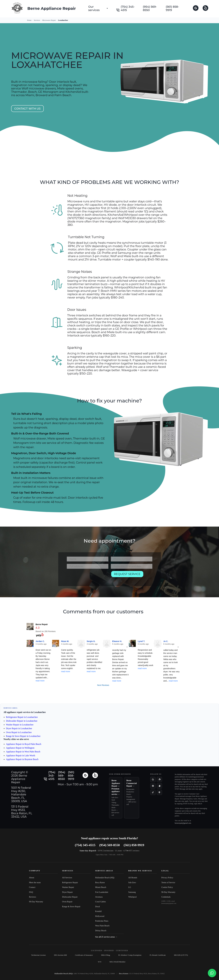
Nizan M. (65, 641)
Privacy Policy (167, 878)
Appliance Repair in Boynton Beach (22, 759)
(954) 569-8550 (150, 8)
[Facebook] (153, 786)
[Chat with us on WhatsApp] (212, 973)
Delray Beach (101, 931)
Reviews (33, 897)
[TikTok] (153, 792)
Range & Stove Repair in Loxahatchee (23, 736)
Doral (98, 906)
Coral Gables (101, 902)
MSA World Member (117, 962)
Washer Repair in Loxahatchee (20, 725)
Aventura (99, 897)
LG (130, 887)
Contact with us (27, 109)
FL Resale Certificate (158, 955)
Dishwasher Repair (70, 897)
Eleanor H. (117, 641)
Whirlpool (132, 897)
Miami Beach (101, 887)
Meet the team (35, 882)
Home (29, 20)
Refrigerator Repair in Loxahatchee (22, 717)
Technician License (38, 955)
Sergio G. (91, 641)
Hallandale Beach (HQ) (105, 878)
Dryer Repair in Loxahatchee (19, 728)
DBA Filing (106, 955)
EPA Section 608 (60, 955)
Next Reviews (103, 685)
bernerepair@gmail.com (183, 823)
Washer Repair (68, 887)
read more (40, 681)
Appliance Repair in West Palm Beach (23, 752)
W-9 (100, 962)
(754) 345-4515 (128, 8)
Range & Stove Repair (71, 906)
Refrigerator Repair (70, 882)
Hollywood (100, 916)
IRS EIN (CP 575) (181, 955)
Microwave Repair (49, 20)
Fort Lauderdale (102, 892)
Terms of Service (168, 882)
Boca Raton (100, 882)
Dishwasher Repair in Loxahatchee (22, 721)
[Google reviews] (153, 779)
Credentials (166, 897)
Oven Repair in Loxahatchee (19, 732)
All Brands (133, 878)
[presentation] (88, 576)
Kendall (98, 911)
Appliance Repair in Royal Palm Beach (24, 744)
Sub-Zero (132, 882)
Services (37, 20)
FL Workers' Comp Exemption (130, 955)
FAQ (31, 892)
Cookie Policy (167, 887)
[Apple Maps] (159, 792)
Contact (32, 887)
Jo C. (166, 641)
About (32, 878)
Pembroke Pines (102, 921)
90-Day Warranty (36, 902)
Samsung (132, 892)
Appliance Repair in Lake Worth (21, 756)
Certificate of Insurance (84, 955)
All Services (67, 878)
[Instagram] (159, 786)
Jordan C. (40, 641)
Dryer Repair (67, 892)
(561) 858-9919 (172, 8)
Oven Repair (67, 902)
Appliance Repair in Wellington (20, 748)
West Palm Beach (102, 926)
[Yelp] (159, 779)
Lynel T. (141, 641)
